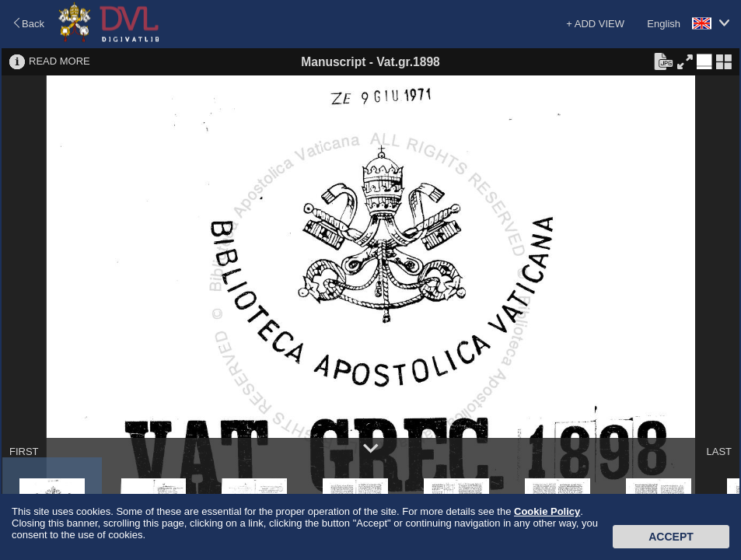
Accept (671, 537)
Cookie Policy (547, 511)
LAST (719, 451)
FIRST (24, 451)
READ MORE (59, 61)
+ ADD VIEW (595, 24)
